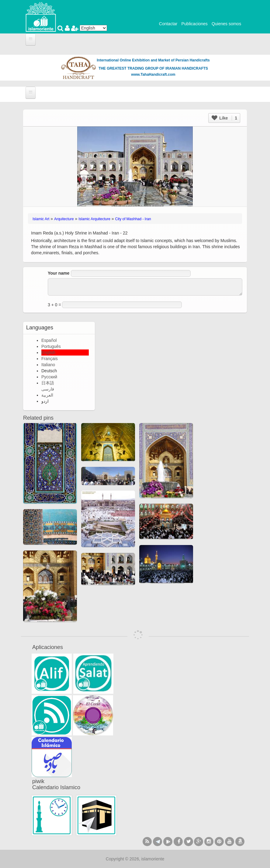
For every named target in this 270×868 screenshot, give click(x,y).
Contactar (168, 24)
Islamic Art (41, 219)
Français (50, 359)
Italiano (48, 365)
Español (49, 340)
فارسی (48, 389)
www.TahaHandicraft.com (153, 75)
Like (224, 118)
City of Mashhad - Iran (133, 219)
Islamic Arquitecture (94, 219)
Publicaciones (194, 24)
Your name (59, 273)
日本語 (48, 383)
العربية (47, 395)
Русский (49, 377)
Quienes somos (226, 24)
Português (51, 346)
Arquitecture (64, 219)
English (48, 352)
